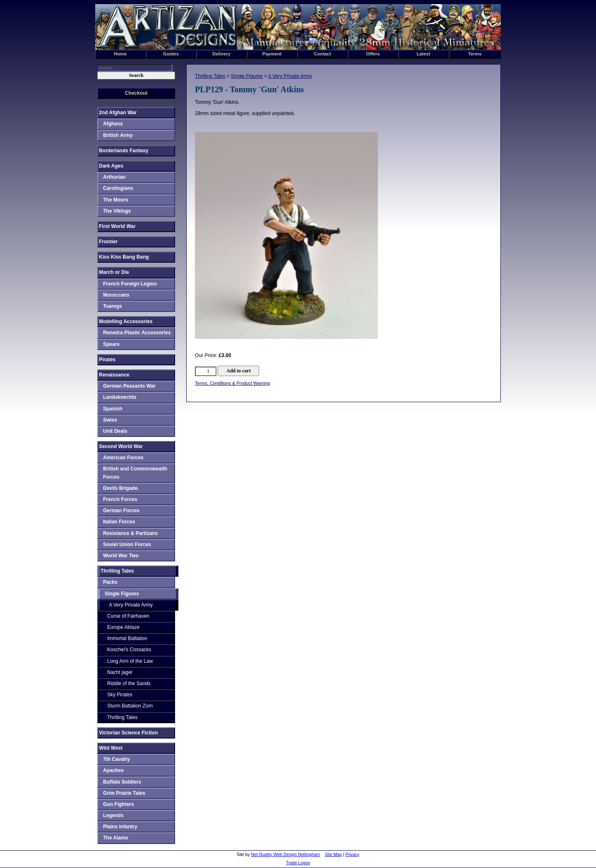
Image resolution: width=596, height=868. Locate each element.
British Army (118, 135)
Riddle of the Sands (129, 683)
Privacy (352, 855)
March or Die (114, 272)
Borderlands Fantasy (124, 151)
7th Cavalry (117, 759)
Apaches (113, 770)
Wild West (111, 748)
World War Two (121, 556)
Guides (171, 54)
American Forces (123, 458)
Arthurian (114, 177)
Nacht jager (120, 672)
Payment (272, 54)
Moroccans (116, 295)
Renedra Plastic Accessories (137, 333)
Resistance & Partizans (130, 533)
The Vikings (117, 211)
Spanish (113, 409)
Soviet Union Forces (127, 544)
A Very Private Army (290, 76)
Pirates (107, 360)
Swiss (110, 420)
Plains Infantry (120, 827)
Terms (475, 54)
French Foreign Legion (130, 284)
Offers (373, 54)
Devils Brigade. (121, 488)
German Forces (121, 511)
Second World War (121, 446)
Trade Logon (298, 863)
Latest (424, 54)
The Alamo (116, 838)
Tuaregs (113, 306)
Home (120, 54)
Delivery (221, 54)
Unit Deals (115, 431)
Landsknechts (120, 397)
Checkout (136, 93)
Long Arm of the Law (130, 661)
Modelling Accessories (126, 321)
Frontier (108, 242)
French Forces (120, 499)
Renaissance (114, 375)
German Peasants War (129, 386)
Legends (113, 815)
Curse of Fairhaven (128, 616)
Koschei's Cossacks (129, 650)
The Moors (116, 200)
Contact (322, 54)
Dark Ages (111, 166)
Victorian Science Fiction (129, 733)
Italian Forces (119, 522)
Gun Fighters (119, 804)
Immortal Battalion (127, 638)
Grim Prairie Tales (124, 793)
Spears (111, 344)
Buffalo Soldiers (122, 782)
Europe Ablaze (123, 627)
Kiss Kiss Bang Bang (124, 257)
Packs (110, 582)
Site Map (333, 855)
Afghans (113, 124)
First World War (117, 226)
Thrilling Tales (210, 76)
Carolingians (118, 188)
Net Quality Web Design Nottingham (285, 855)
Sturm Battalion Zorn (130, 706)
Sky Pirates (120, 695)
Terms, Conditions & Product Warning (232, 383)
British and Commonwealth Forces (135, 473)
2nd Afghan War (118, 113)
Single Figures (247, 76)
